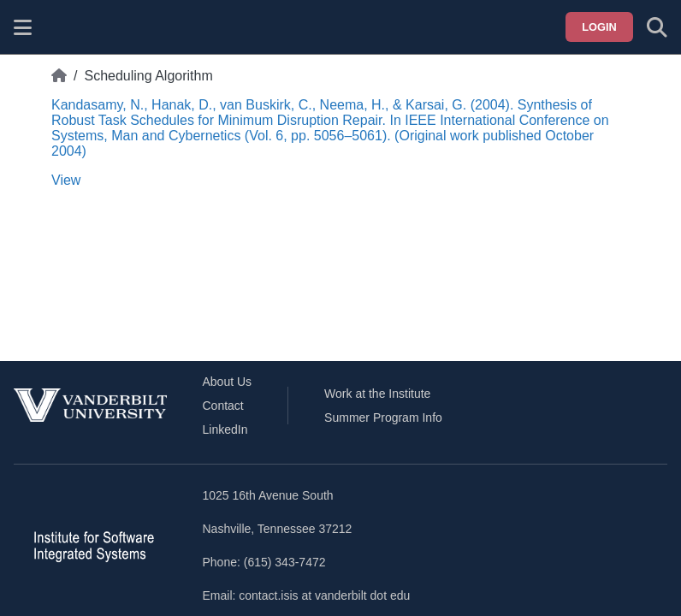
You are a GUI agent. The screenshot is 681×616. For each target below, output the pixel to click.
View (66, 180)
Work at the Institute (377, 394)
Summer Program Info (383, 418)
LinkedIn (225, 429)
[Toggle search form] (657, 27)
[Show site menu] (23, 27)
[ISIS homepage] (66, 27)
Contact (223, 406)
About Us (228, 382)
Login (599, 27)
